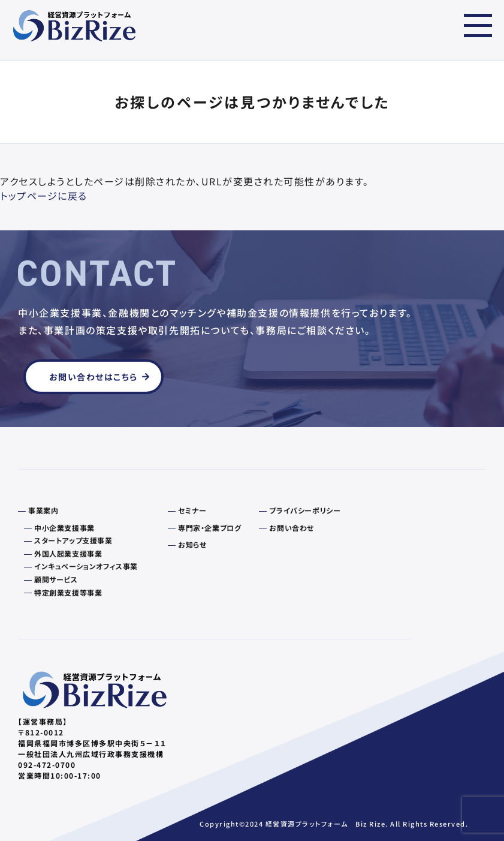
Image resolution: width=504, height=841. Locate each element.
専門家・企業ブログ (209, 528)
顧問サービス (56, 579)
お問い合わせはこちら (93, 377)
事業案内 (43, 510)
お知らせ (192, 545)
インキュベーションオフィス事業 (86, 566)
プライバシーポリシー (305, 510)
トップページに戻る (44, 196)
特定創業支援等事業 (68, 593)
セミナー (192, 510)
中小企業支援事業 (64, 528)
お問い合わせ (292, 528)
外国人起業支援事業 (68, 554)
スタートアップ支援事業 (73, 540)
